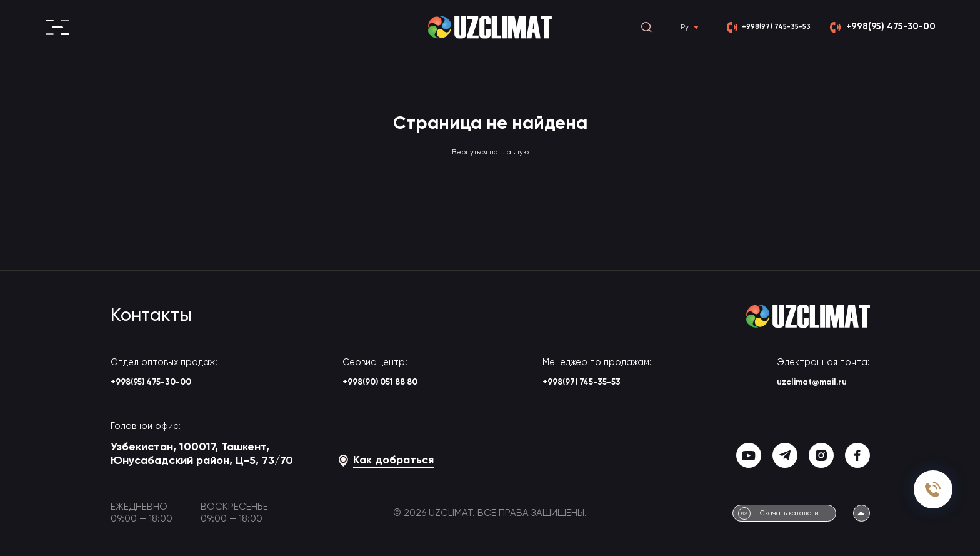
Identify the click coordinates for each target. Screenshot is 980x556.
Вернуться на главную (490, 152)
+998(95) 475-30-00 (165, 384)
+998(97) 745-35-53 (605, 384)
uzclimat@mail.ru (822, 384)
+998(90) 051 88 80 (386, 384)
